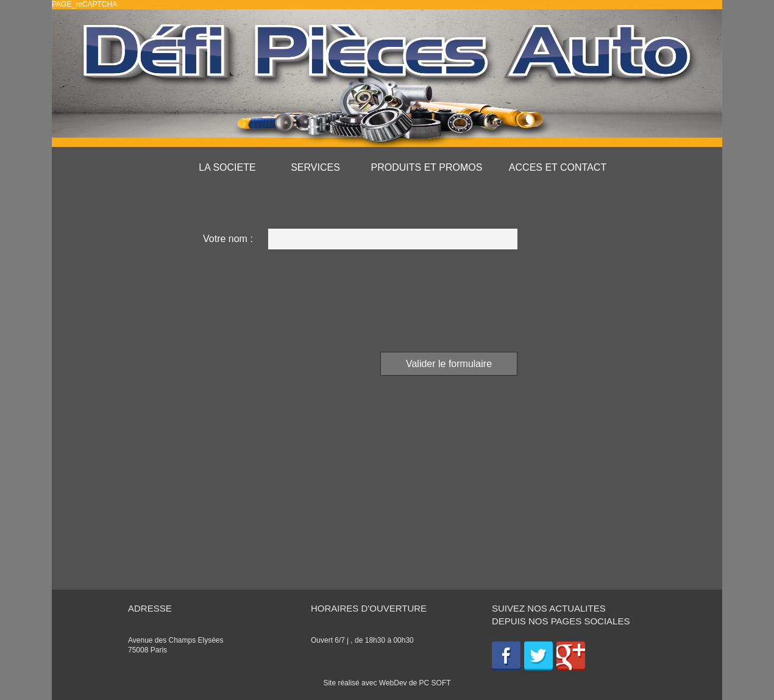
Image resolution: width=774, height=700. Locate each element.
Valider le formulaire (449, 364)
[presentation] (425, 299)
